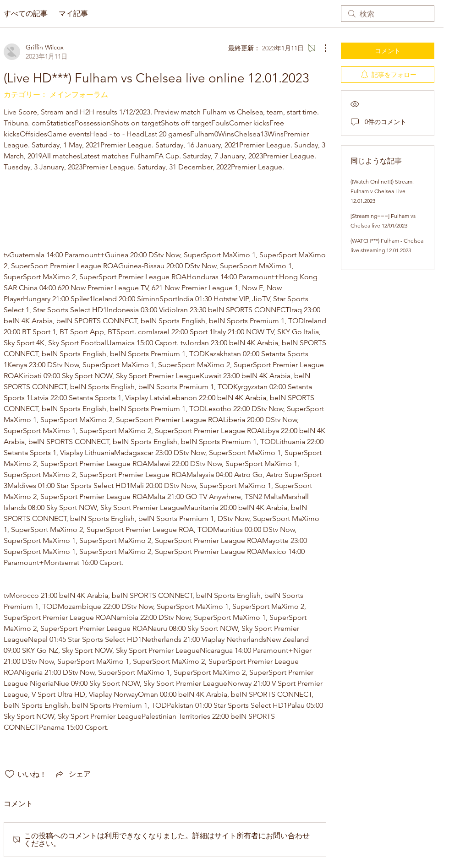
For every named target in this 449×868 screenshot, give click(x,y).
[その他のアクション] (321, 48)
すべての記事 (26, 14)
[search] (388, 14)
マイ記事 (73, 14)
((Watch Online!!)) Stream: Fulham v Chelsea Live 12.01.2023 (382, 191)
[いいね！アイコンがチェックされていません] (10, 774)
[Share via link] (72, 774)
